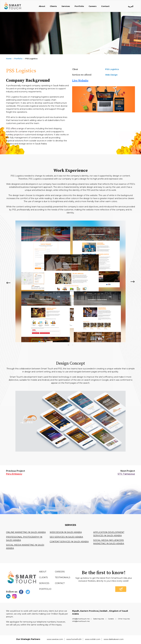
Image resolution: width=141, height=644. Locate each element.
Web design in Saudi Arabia (66, 532)
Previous (8, 283)
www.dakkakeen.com (114, 639)
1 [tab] (68, 345)
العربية (131, 6)
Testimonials (63, 577)
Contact (105, 6)
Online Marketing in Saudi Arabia (26, 532)
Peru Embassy (14, 474)
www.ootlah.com (93, 639)
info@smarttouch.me (81, 619)
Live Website (80, 81)
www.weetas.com (55, 639)
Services (66, 6)
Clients (53, 6)
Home (9, 59)
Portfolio (79, 6)
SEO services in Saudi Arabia (66, 537)
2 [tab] (73, 345)
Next (133, 282)
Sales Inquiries (99, 619)
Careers (93, 6)
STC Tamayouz (126, 474)
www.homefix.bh (74, 639)
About (42, 6)
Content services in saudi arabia (69, 542)
